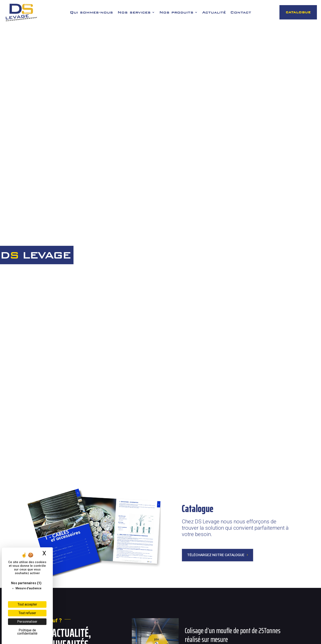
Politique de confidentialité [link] (27, 632)
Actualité (214, 13)
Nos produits (176, 13)
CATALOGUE (298, 12)
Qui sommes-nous (91, 13)
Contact (241, 13)
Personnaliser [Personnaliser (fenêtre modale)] (27, 622)
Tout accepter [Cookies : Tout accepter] (27, 604)
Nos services (134, 13)
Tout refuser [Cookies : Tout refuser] (27, 613)
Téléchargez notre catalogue (216, 555)
